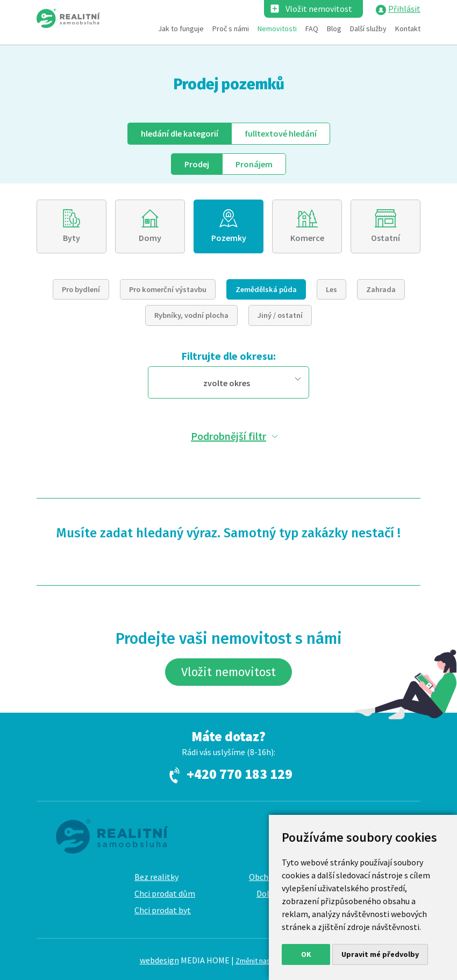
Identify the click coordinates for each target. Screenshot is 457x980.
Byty (72, 238)
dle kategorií (180, 133)
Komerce (307, 238)
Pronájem (254, 164)
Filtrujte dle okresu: (228, 356)
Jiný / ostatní (280, 315)
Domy (150, 238)
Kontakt (408, 29)
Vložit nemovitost (319, 9)
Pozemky (229, 238)
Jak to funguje (181, 29)
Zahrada (381, 289)
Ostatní (385, 238)
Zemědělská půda (266, 289)
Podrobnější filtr (228, 436)
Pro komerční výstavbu (168, 289)
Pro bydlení (81, 289)
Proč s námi (231, 29)
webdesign (159, 960)
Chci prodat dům (165, 893)
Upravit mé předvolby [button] (380, 954)
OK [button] (306, 954)
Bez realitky (156, 877)
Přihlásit (404, 9)
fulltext (281, 133)
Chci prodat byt (163, 910)
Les (331, 289)
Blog (334, 29)
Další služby (368, 29)
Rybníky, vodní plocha (191, 315)
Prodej (197, 164)
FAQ (312, 29)
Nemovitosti (277, 29)
